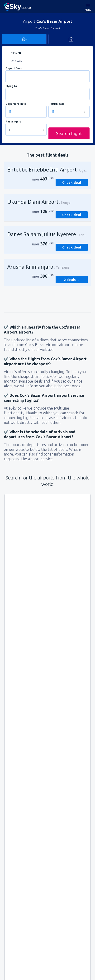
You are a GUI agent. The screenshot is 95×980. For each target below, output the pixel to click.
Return (16, 53)
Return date (57, 104)
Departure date (16, 104)
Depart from (14, 68)
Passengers (13, 122)
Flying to (11, 86)
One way (16, 61)
